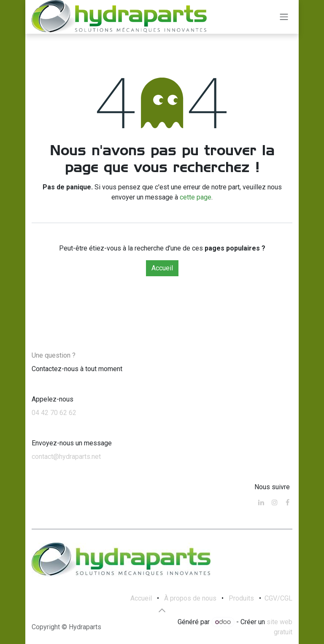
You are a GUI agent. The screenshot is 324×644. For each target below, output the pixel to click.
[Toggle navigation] (284, 17)
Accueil (162, 268)
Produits (241, 598)
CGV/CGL (278, 598)
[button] (162, 610)
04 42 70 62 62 (54, 413)
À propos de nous (190, 598)
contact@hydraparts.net (66, 457)
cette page (196, 197)
